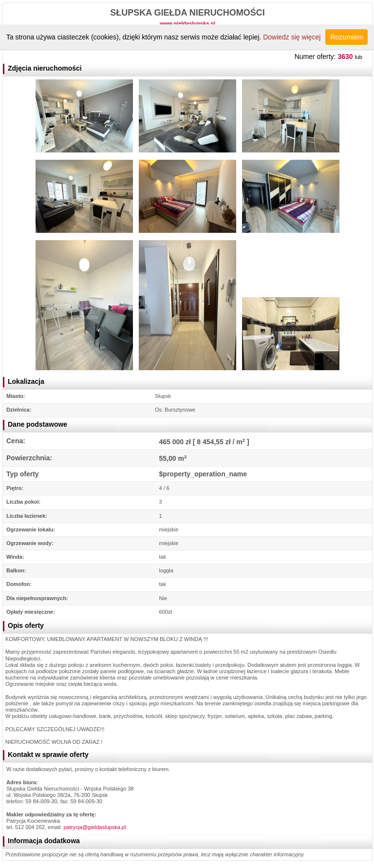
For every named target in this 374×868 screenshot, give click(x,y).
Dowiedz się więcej (292, 37)
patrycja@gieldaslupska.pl (94, 827)
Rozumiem (346, 37)
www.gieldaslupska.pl (187, 23)
